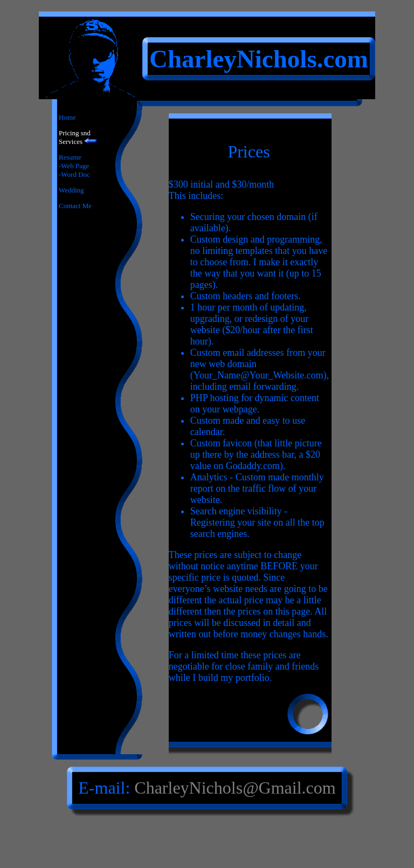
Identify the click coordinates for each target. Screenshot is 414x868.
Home (67, 117)
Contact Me (75, 206)
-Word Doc (74, 174)
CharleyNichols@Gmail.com (235, 788)
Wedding (71, 190)
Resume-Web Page (74, 161)
